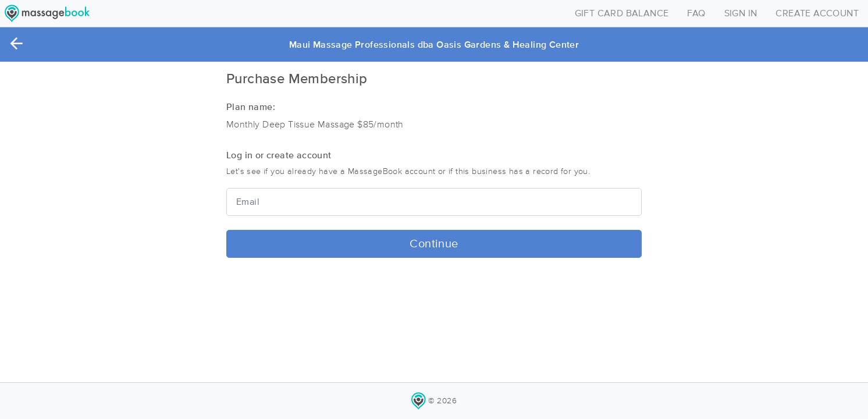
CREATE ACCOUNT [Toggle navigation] (817, 13)
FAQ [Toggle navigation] (696, 13)
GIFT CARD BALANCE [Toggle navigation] (622, 13)
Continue (434, 244)
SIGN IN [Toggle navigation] (741, 13)
